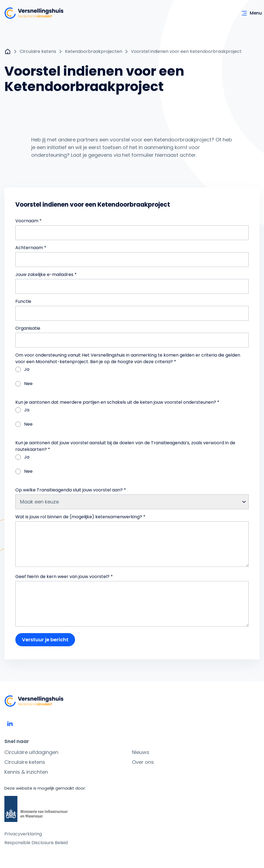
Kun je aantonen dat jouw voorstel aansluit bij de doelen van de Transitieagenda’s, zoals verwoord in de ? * (125, 446)
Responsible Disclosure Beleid (36, 843)
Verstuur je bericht (45, 640)
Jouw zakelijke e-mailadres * (46, 274)
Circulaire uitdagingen (31, 752)
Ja (22, 369)
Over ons (143, 762)
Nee (24, 384)
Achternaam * (31, 248)
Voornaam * (28, 221)
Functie (23, 301)
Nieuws (141, 752)
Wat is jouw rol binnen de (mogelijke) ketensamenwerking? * (80, 517)
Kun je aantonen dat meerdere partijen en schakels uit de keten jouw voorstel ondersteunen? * (117, 402)
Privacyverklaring (23, 834)
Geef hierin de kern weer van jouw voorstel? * (64, 577)
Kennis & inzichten (26, 772)
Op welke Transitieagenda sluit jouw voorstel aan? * (71, 490)
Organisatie (28, 328)
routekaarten (30, 449)
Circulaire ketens (25, 762)
